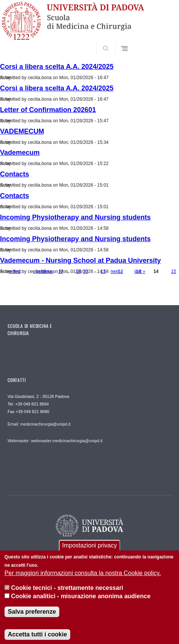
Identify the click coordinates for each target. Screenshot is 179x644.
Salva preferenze (32, 619)
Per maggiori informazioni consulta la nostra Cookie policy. (83, 580)
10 (86, 271)
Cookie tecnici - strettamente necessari (67, 595)
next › (116, 271)
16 (43, 271)
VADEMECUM (22, 131)
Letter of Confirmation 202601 (48, 110)
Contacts (15, 174)
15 (174, 271)
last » (140, 271)
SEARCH (157, 42)
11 (103, 271)
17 (61, 271)
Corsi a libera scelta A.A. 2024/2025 (57, 67)
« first (15, 271)
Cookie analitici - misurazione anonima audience (81, 603)
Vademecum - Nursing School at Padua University (80, 260)
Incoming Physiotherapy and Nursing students (75, 217)
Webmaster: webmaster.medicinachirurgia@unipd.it (55, 441)
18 (78, 271)
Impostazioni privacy (90, 552)
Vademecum (20, 153)
